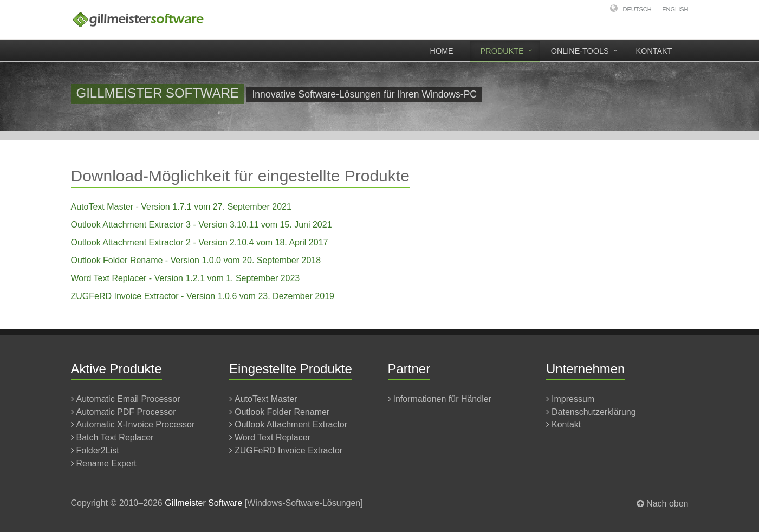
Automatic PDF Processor (126, 412)
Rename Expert (106, 463)
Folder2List (98, 450)
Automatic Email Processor (128, 399)
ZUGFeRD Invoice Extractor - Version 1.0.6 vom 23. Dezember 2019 (203, 296)
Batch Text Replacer (115, 437)
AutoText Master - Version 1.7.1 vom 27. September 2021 (181, 207)
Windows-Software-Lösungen (304, 503)
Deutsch (637, 9)
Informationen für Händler (442, 399)
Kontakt (654, 51)
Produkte (502, 51)
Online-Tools (580, 51)
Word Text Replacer (273, 437)
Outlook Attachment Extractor (291, 424)
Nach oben (667, 504)
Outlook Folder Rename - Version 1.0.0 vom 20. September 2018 (196, 260)
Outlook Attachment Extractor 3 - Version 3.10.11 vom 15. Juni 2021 (202, 225)
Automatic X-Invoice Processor (136, 424)
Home (442, 51)
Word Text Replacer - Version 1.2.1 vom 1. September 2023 (186, 278)
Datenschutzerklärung (594, 412)
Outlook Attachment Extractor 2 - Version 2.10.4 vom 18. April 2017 (200, 242)
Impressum (573, 399)
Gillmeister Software (203, 503)
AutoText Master (266, 399)
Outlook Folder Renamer (282, 412)
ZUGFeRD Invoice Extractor (288, 450)
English (675, 9)
